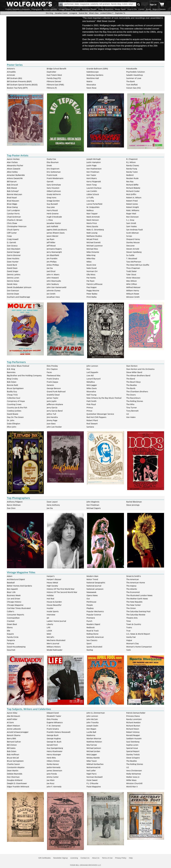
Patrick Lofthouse (95, 284)
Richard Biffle (132, 185)
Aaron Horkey (13, 159)
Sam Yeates (132, 226)
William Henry (133, 290)
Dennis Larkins (14, 274)
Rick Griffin (131, 194)
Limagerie (73, 13)
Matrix (90, 81)
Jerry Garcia (52, 407)
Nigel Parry (92, 774)
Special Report (133, 751)
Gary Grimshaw (54, 185)
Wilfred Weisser (133, 287)
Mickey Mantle (93, 758)
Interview (51, 615)
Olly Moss (91, 274)
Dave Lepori (52, 502)
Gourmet (11, 650)
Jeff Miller (51, 242)
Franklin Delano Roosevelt (59, 732)
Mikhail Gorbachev (95, 764)
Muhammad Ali (94, 767)
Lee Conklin (92, 191)
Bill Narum (12, 181)
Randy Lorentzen (134, 719)
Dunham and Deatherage (19, 297)
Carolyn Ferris (13, 213)
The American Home (136, 582)
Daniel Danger (13, 252)
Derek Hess (12, 284)
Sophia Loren (132, 745)
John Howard (53, 278)
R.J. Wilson (131, 162)
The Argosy (131, 586)
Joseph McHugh (94, 159)
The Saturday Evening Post (138, 611)
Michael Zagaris (94, 508)
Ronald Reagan (133, 735)
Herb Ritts (51, 758)
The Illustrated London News (139, 595)
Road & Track (93, 631)
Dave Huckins (13, 258)
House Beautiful (54, 605)
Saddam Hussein (134, 738)
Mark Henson (93, 220)
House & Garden (54, 602)
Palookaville (132, 69)
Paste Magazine (94, 787)
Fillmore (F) (52, 88)
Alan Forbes (12, 162)
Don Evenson (13, 290)
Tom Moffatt (132, 85)
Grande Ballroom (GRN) (97, 69)
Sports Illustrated (94, 647)
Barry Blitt (11, 738)
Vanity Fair (131, 637)
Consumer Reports (15, 615)
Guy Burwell (52, 204)
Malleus (90, 210)
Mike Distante (93, 252)
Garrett (50, 181)
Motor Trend (92, 579)
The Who (130, 404)
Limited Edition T (107, 13)
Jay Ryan (51, 239)
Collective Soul (14, 398)
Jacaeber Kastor (61, 13)
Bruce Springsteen (15, 388)
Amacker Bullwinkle (16, 175)
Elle (9, 631)
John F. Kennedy (54, 787)
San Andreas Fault (134, 230)
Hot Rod (50, 599)
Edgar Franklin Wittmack (18, 787)
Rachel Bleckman (134, 502)
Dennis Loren (13, 278)
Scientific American (95, 637)
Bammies (11, 372)
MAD (49, 634)
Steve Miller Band (134, 372)
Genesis (50, 385)
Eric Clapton (52, 369)
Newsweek (91, 592)
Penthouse (91, 602)
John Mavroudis (54, 281)
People (90, 605)
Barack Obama (14, 735)
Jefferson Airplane (55, 404)
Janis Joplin (52, 401)
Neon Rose (92, 88)
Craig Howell (13, 239)
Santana (90, 427)
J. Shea (50, 220)
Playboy (90, 608)
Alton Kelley (12, 172)
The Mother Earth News (137, 599)
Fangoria (11, 640)
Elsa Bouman (53, 162)
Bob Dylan (12, 382)
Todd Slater (131, 271)
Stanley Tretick (133, 754)
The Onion (131, 608)
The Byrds (131, 388)
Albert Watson (13, 726)
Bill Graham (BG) (14, 78)
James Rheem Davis (56, 233)
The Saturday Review (136, 615)
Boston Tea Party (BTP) (17, 88)
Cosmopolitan (13, 618)
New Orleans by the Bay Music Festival (104, 398)
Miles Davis (92, 388)
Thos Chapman (133, 268)
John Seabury (53, 284)
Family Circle (13, 637)
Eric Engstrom (53, 169)
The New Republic (134, 602)
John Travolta (93, 722)
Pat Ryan (91, 281)
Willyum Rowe (133, 294)
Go (139, 4)
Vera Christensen (134, 770)
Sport (89, 643)
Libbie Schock (93, 194)
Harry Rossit (52, 210)
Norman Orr (92, 271)
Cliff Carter (12, 233)
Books (148, 9)
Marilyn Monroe (94, 738)
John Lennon (92, 366)
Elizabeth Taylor (54, 716)
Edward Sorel (53, 713)
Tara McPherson (134, 262)
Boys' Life (11, 592)
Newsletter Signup (60, 858)
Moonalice (91, 85)
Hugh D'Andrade (54, 217)
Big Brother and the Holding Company (24, 375)
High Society (52, 586)
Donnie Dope (13, 294)
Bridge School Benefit (57, 69)
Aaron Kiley (12, 713)
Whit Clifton (132, 284)
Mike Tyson (92, 761)
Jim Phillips (52, 262)
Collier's (11, 611)
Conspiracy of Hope (16, 401)
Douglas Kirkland (15, 780)
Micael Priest (92, 239)
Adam (10, 576)
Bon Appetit (12, 589)
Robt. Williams (133, 210)
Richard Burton (133, 726)
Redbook (91, 627)
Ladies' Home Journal (56, 621)
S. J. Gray (130, 220)
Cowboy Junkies (14, 411)
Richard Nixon (133, 729)
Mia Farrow (92, 745)
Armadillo (11, 72)
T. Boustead (132, 258)
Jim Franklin (52, 258)
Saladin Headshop (134, 75)
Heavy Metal (52, 582)
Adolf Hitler (12, 719)
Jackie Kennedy (54, 767)
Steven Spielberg (134, 252)
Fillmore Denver (54, 81)
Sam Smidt (131, 223)
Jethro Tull (51, 414)
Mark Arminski (93, 217)
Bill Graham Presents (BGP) (19, 81)
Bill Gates (11, 748)
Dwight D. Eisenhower (17, 783)
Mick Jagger (92, 385)
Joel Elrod (51, 271)
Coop (9, 236)
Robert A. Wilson (134, 197)
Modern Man (92, 576)
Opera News (92, 595)
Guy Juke (51, 207)
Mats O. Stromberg (95, 230)
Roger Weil (131, 213)
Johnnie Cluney (54, 290)
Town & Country (134, 624)
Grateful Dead (53, 395)
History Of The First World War (61, 589)
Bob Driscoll (12, 185)
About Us (96, 858)
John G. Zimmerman (96, 713)
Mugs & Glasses (159, 9)
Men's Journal (53, 643)
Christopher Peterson (17, 226)
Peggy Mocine (93, 290)
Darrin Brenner (14, 255)
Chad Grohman (14, 217)
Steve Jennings (133, 505)
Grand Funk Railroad (56, 391)
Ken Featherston (94, 169)
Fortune (11, 643)
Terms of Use (107, 858)
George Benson (54, 388)
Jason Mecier (53, 236)
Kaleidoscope (93, 72)
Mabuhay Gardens (95, 75)
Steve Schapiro (133, 758)
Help (131, 858)
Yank (128, 650)
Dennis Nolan (13, 281)
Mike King (91, 255)
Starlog (90, 650)
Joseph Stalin (92, 726)
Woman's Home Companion (139, 647)
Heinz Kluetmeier (55, 751)
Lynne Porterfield (94, 204)
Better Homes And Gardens (19, 586)
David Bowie (13, 414)
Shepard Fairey (133, 239)
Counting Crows (14, 404)
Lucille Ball (91, 732)
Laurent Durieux (94, 188)
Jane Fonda (52, 774)
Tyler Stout (131, 274)
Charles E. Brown (15, 220)
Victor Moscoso (133, 278)
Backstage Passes (89, 9)
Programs (76, 9)
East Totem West (54, 75)
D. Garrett (11, 242)
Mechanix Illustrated (56, 640)
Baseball (11, 582)
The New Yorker (133, 605)
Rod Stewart (92, 424)
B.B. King (11, 369)
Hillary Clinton (53, 761)
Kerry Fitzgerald (94, 181)
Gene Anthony (53, 505)
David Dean (12, 268)
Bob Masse (12, 188)
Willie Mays (131, 780)
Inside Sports (53, 611)
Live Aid (90, 375)
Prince (89, 411)
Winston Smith (133, 297)
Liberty (50, 624)
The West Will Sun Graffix (138, 265)
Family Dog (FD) (54, 78)
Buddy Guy (12, 391)
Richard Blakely (133, 188)
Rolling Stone (93, 634)
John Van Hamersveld (57, 287)
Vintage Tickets (65, 9)
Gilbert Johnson (54, 191)
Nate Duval (92, 268)
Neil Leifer (91, 770)
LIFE (49, 627)
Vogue (129, 640)
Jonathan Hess (53, 297)
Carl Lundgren (13, 210)
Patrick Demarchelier (136, 713)
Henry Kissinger (54, 754)
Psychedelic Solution (136, 72)
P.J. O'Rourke (92, 783)
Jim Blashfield (53, 255)
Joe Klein (51, 780)
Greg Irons (52, 197)
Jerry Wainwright (54, 252)
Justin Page (92, 165)
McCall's (50, 637)
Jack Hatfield (52, 226)
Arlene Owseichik (15, 178)
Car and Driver (14, 599)
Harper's (51, 576)
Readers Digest (93, 624)
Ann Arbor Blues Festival (18, 366)
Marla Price (92, 223)
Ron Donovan (132, 217)
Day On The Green (15, 417)
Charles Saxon (13, 764)
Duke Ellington (14, 424)
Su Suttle (130, 255)
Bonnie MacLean (14, 194)
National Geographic (96, 582)
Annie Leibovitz (14, 729)
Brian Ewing (12, 207)
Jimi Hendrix (52, 417)
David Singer (13, 271)
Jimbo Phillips (53, 265)
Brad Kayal (12, 197)
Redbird (130, 175)
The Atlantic (132, 589)
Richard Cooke (133, 191)
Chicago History (14, 602)
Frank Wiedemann (55, 178)
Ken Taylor (91, 175)
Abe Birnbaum (13, 716)
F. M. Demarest (54, 726)
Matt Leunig (92, 233)
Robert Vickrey (133, 732)
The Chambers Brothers (137, 391)
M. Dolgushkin (93, 207)
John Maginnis (93, 502)
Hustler (50, 608)
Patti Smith (92, 401)
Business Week (14, 595)
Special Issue (132, 748)
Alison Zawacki (14, 169)
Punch (89, 621)
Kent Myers (92, 178)
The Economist (133, 592)
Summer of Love (134, 78)
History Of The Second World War (62, 592)
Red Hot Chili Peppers (96, 417)
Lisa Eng (90, 201)
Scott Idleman (133, 233)
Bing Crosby (12, 379)
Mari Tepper (92, 213)
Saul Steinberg (133, 742)
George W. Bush (54, 742)
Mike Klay (91, 258)
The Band (131, 379)
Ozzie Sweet (92, 780)
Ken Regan (91, 729)
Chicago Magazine (15, 605)
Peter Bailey (92, 294)
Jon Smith (51, 294)
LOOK (49, 631)
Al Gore (10, 722)
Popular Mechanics (95, 611)
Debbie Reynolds (15, 774)
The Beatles (132, 385)
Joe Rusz (51, 783)
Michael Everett (94, 242)
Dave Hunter (13, 262)
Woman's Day (132, 643)
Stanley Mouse (133, 242)
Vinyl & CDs (132, 9)
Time (129, 621)
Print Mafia (92, 297)
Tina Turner (132, 407)
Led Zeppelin (92, 372)
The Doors (131, 395)
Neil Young (91, 395)
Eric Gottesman (54, 172)
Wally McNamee (134, 774)
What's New (94, 13)
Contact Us (85, 858)
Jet (48, 618)
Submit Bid (83, 13)
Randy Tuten (132, 172)
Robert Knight (133, 207)
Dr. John (11, 420)
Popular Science (94, 615)
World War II (132, 787)
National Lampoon (95, 589)
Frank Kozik (52, 175)
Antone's (11, 69)
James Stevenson (55, 770)
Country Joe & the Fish (17, 407)
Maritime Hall (93, 78)
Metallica (91, 382)
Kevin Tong (92, 185)
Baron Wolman (14, 505)
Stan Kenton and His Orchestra (140, 369)
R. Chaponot (132, 159)
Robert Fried (132, 201)
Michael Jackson (94, 748)
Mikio (89, 262)
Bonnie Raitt (12, 385)
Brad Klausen (13, 201)
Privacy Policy (121, 858)
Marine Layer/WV (50, 9)
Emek (49, 165)
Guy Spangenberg (55, 748)
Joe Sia (50, 268)
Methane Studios (94, 236)
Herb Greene (53, 213)
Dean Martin (13, 770)
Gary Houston (53, 188)
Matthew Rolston (94, 742)
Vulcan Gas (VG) (133, 88)
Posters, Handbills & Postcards (18, 9)
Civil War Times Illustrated (19, 608)
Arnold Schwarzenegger (18, 732)
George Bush (53, 735)
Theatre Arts (132, 618)
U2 (128, 414)
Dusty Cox (51, 159)
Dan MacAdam (14, 249)
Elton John (12, 427)
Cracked (11, 621)
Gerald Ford (52, 745)
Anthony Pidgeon (15, 502)
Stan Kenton (132, 366)
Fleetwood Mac (54, 375)
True (128, 631)
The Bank (130, 81)
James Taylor (53, 398)
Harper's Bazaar (54, 579)
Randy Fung (132, 169)
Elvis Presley (52, 366)
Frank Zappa (52, 382)
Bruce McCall (13, 758)
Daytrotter (52, 72)
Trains (129, 627)
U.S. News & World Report (138, 634)
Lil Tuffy (90, 197)
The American (133, 579)
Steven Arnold (133, 249)
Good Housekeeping (16, 647)
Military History (54, 647)
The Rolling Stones (135, 401)
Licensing (74, 858)
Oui (88, 599)
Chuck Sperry (13, 230)
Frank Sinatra (53, 379)
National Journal (94, 586)
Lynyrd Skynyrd (94, 379)
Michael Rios (92, 249)
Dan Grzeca (12, 246)
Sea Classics (92, 640)
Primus (90, 407)
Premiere (91, 618)
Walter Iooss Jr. (133, 777)
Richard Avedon (133, 722)
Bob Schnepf (13, 191)
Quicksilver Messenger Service (100, 414)
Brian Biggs (12, 204)
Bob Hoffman (13, 754)
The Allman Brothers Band (138, 375)
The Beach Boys (133, 382)
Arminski (11, 75)
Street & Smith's (134, 576)
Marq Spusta (92, 226)
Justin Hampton (94, 162)
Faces (49, 372)
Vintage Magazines (106, 9)
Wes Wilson (131, 281)
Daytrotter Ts (120, 13)
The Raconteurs (133, 398)
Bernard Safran (14, 742)
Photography (37, 9)
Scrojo (129, 236)
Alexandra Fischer (15, 165)
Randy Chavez (133, 165)
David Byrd (12, 265)
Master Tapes (120, 9)
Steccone (130, 246)
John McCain (92, 719)
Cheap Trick (12, 395)
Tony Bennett (132, 411)
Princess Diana (133, 716)
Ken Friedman (93, 172)
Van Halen (131, 417)
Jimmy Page (52, 420)
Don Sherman (13, 777)
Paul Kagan (92, 287)
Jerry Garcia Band (55, 411)
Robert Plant (92, 420)
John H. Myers (53, 274)
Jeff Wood (51, 246)
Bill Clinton (12, 745)
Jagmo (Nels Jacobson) (57, 230)
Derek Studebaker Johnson (19, 287)
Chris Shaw (12, 223)
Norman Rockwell (95, 777)
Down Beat (12, 624)
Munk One (91, 265)
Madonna (91, 735)
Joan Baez (51, 424)
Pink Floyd (91, 404)
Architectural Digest (16, 579)
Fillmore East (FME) (55, 85)
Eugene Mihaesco (55, 722)
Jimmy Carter (53, 777)
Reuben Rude (132, 178)
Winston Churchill (134, 783)
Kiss (88, 369)
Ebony (10, 627)
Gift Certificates (44, 858)
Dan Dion (11, 508)
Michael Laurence (95, 246)
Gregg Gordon (53, 201)
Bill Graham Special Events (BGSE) (22, 85)
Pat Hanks (91, 278)
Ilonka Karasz (53, 764)
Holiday (50, 595)
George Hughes (54, 738)
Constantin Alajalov (16, 767)
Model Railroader (55, 650)
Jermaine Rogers (54, 249)
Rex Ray (130, 181)
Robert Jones (132, 204)
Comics (141, 9)
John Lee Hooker (54, 427)
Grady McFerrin (54, 194)
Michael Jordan (93, 751)
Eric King (49, 13)
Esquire (10, 634)
